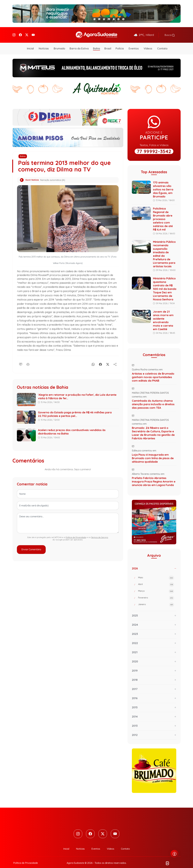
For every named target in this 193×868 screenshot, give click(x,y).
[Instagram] (14, 33)
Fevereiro (156, 594)
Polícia (120, 45)
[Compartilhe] (115, 360)
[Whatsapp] (93, 360)
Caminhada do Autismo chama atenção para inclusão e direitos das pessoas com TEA (153, 400)
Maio (156, 574)
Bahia (96, 45)
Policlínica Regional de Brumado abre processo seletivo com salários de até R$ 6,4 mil (163, 215)
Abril (156, 581)
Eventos (134, 45)
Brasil (108, 45)
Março (156, 587)
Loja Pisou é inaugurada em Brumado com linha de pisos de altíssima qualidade (153, 454)
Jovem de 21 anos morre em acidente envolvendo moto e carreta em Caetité (163, 316)
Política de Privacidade (76, 533)
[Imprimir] (28, 360)
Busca (170, 33)
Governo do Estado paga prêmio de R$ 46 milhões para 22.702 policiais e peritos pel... (75, 410)
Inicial (30, 45)
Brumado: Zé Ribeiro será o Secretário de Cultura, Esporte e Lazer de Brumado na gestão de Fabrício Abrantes (153, 429)
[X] (108, 360)
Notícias (44, 45)
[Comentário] (21, 360)
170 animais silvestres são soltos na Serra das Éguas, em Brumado (163, 185)
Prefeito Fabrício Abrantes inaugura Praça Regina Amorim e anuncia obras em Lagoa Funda (154, 477)
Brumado (59, 45)
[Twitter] (27, 33)
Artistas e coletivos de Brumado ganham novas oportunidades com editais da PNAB (153, 373)
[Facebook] (20, 33)
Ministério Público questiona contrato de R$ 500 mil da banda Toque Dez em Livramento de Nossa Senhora (165, 285)
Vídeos (148, 45)
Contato (162, 45)
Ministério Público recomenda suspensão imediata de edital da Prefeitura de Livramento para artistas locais (164, 250)
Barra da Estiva (79, 45)
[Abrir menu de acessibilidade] (175, 854)
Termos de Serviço (100, 533)
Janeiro (156, 601)
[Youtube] (33, 33)
